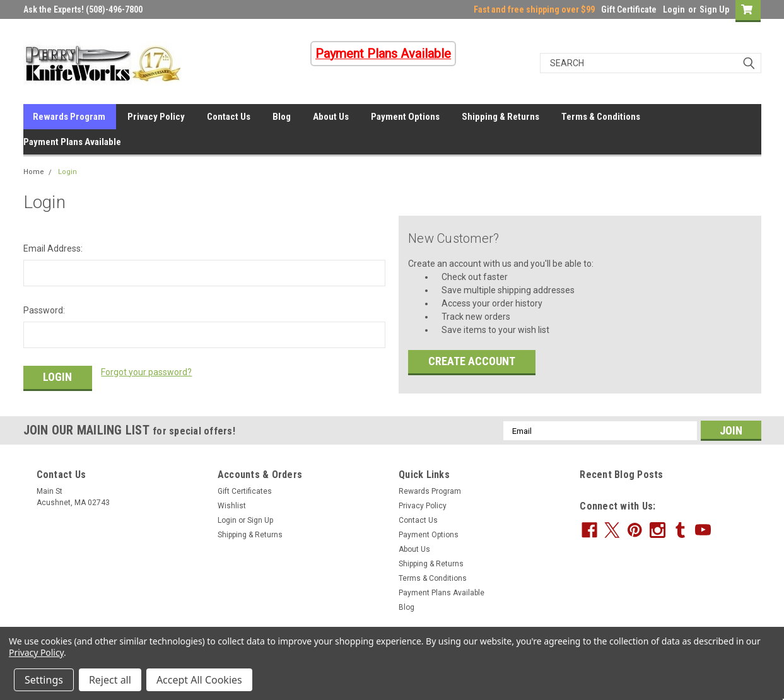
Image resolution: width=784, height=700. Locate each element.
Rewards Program (69, 117)
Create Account (472, 361)
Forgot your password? (146, 372)
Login (674, 9)
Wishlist (232, 506)
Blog (282, 117)
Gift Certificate (629, 9)
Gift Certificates (245, 491)
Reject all (110, 680)
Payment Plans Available (72, 142)
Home (34, 172)
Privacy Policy (156, 117)
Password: (44, 310)
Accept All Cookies (199, 680)
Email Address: (53, 248)
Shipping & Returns (500, 117)
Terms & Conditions (601, 117)
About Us (331, 117)
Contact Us (229, 117)
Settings (44, 680)
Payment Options (405, 117)
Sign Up (714, 9)
